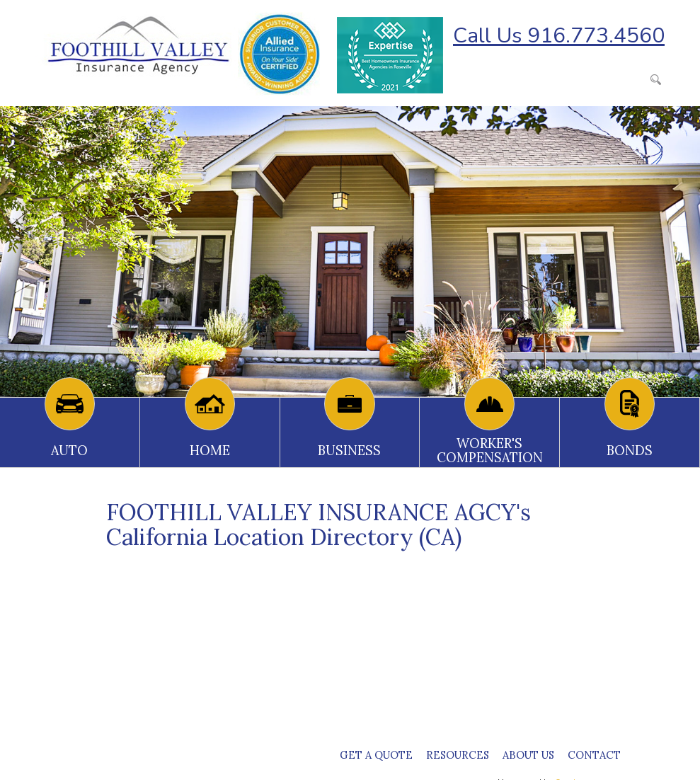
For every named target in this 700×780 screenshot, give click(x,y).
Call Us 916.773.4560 (559, 36)
